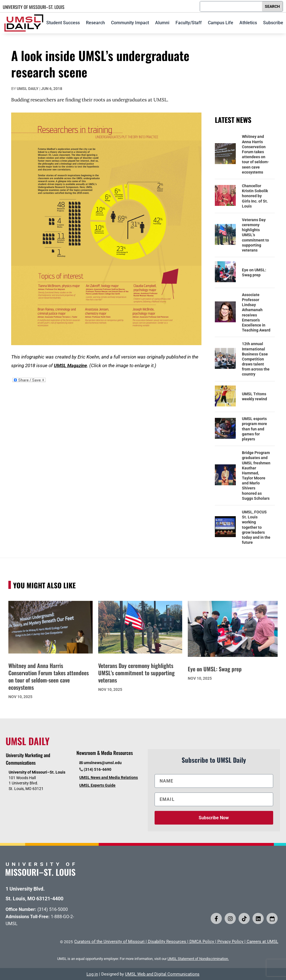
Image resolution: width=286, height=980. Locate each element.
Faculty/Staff (189, 23)
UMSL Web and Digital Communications (162, 974)
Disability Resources (167, 942)
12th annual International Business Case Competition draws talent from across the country (256, 359)
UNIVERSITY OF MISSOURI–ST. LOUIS (34, 7)
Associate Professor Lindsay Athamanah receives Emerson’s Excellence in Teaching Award (256, 312)
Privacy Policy (230, 942)
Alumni (162, 23)
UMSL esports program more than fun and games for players (254, 429)
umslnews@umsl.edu (103, 763)
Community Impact (130, 23)
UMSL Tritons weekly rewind (254, 396)
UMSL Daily (28, 89)
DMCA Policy (202, 942)
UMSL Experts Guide (97, 785)
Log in (92, 974)
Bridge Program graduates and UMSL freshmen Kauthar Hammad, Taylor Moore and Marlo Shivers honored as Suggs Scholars (256, 476)
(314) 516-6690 (98, 769)
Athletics (248, 23)
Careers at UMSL (262, 942)
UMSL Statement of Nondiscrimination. (198, 959)
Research (95, 23)
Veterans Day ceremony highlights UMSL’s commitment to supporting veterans (255, 235)
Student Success (63, 23)
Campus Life (221, 23)
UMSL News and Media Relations (109, 777)
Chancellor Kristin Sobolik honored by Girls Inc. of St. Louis (255, 196)
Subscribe (273, 23)
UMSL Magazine (70, 365)
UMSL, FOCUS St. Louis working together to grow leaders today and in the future (256, 527)
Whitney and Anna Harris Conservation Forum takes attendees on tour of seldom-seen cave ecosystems (256, 154)
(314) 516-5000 (53, 909)
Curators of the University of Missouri (109, 942)
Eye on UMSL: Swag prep (254, 272)
